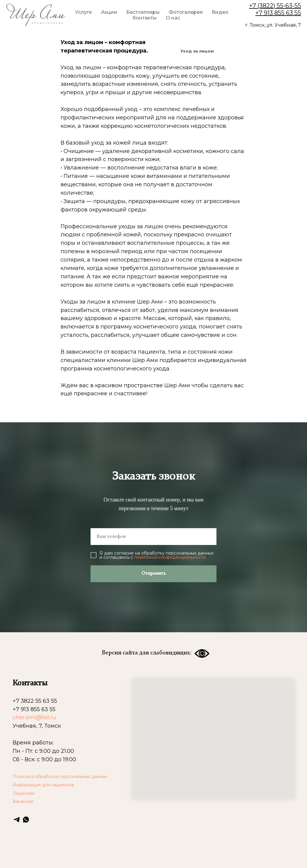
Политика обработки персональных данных (60, 777)
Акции (109, 12)
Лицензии (24, 793)
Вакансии (23, 801)
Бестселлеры (143, 12)
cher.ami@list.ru (34, 717)
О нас (173, 18)
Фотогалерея (186, 12)
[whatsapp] (26, 820)
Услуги (84, 12)
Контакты (145, 18)
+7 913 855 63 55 (278, 13)
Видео (220, 12)
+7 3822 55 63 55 (35, 701)
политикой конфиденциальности (170, 557)
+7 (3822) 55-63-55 (275, 6)
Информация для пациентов (43, 785)
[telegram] (17, 820)
